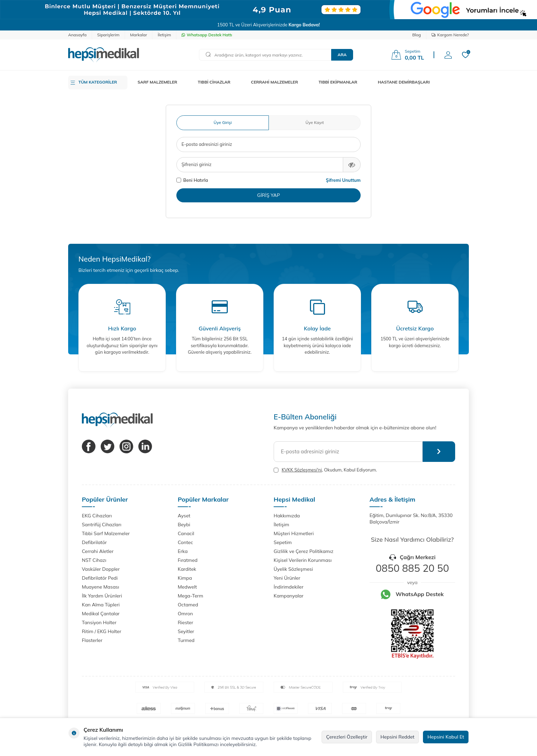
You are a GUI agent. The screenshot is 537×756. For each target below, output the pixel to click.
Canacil (186, 533)
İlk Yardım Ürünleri (102, 596)
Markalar (139, 35)
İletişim (164, 35)
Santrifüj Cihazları (102, 525)
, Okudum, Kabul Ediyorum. (325, 470)
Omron (185, 614)
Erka (183, 551)
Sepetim (283, 542)
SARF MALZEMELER (158, 82)
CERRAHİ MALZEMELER (275, 82)
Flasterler (92, 640)
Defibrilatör (94, 542)
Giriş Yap (269, 195)
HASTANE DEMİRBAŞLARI (404, 82)
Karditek (187, 569)
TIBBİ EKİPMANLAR (338, 82)
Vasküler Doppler (101, 569)
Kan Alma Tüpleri (101, 605)
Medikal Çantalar (101, 614)
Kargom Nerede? (450, 35)
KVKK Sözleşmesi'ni (302, 470)
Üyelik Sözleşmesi (293, 569)
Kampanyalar (289, 596)
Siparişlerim (108, 35)
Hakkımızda (287, 516)
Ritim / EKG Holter (102, 631)
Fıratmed (188, 560)
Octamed (188, 605)
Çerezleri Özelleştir (347, 737)
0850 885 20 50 (412, 568)
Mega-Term (190, 596)
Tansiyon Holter (99, 622)
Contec (185, 542)
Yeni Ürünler (287, 578)
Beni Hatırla (192, 180)
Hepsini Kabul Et (446, 737)
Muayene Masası (101, 587)
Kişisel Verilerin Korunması (303, 560)
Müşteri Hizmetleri (294, 533)
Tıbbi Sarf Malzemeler (106, 533)
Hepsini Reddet (397, 737)
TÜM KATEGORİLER (98, 82)
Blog (417, 35)
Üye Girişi (223, 122)
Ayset (184, 516)
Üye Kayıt (315, 122)
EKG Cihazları (97, 516)
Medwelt (187, 587)
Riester (185, 622)
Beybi (184, 525)
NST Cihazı (94, 560)
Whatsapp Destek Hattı (207, 35)
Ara (342, 55)
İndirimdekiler (289, 587)
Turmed (186, 640)
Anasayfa (77, 35)
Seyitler (186, 631)
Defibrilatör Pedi (100, 578)
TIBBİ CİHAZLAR (214, 82)
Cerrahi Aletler (98, 551)
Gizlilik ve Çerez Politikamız (303, 551)
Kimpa (185, 578)
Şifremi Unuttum (343, 180)
